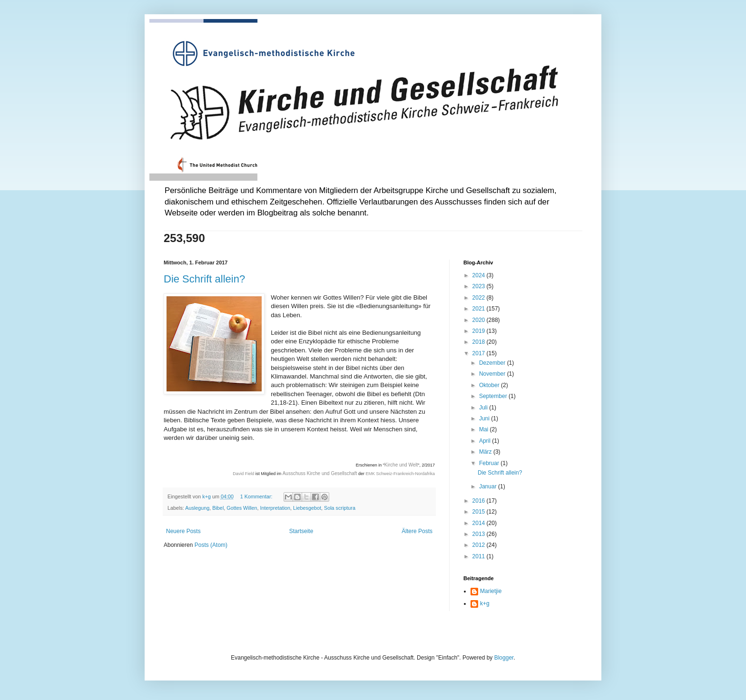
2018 (480, 342)
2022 (480, 298)
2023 (480, 286)
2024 (480, 275)
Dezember (493, 363)
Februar (490, 463)
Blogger (504, 658)
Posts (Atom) (211, 545)
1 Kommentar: (257, 496)
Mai (485, 429)
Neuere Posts (183, 531)
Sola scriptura (340, 508)
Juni (485, 418)
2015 (480, 512)
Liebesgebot (307, 508)
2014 (480, 523)
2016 (480, 501)
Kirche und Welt (401, 465)
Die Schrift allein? (204, 279)
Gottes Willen (242, 508)
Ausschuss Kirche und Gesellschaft (320, 473)
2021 (480, 309)
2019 (480, 331)
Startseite (301, 531)
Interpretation (275, 508)
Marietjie (491, 591)
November (493, 374)
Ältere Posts (417, 531)
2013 (480, 534)
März (486, 452)
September (494, 396)
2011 (480, 556)
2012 (480, 545)
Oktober (490, 385)
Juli (484, 408)
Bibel (218, 508)
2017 (480, 353)
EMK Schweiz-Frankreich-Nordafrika (400, 474)
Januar (489, 486)
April (486, 441)
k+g (485, 603)
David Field (243, 474)
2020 (480, 320)
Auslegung (197, 508)
